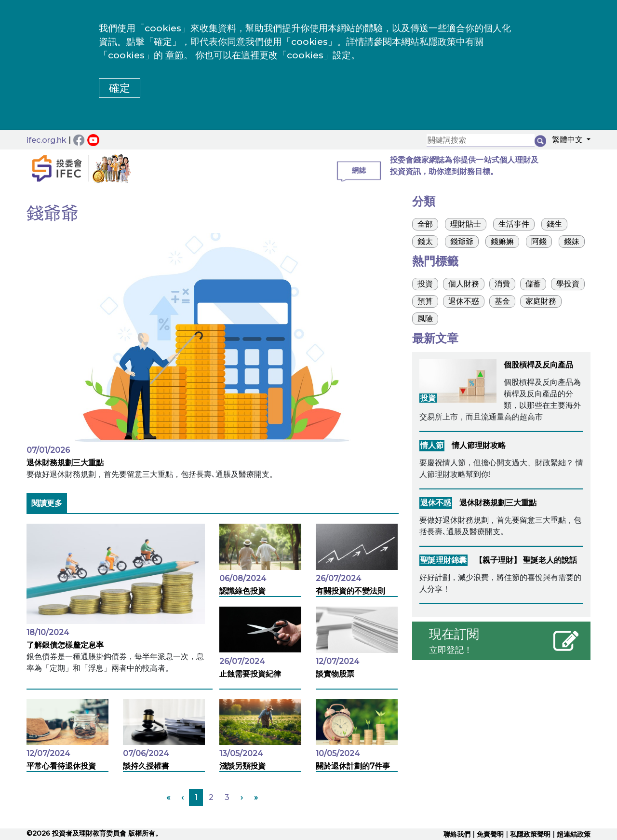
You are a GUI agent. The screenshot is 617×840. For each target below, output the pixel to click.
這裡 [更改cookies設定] (250, 55)
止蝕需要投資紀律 (250, 674)
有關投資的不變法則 (350, 591)
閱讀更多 (47, 503)
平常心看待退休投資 (61, 766)
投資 (428, 398)
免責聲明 (490, 834)
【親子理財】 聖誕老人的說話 (526, 560)
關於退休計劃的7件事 (353, 766)
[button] (568, 141)
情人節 (432, 445)
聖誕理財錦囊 (443, 560)
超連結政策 (574, 834)
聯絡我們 (457, 834)
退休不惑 (436, 503)
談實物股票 (335, 674)
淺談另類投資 (242, 766)
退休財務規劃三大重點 (65, 463)
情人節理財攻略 (479, 445)
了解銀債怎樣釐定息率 (65, 645)
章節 (174, 55)
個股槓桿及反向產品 (538, 365)
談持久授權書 (146, 766)
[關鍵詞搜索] (481, 141)
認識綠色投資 (242, 591)
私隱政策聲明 (530, 834)
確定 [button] (120, 88)
